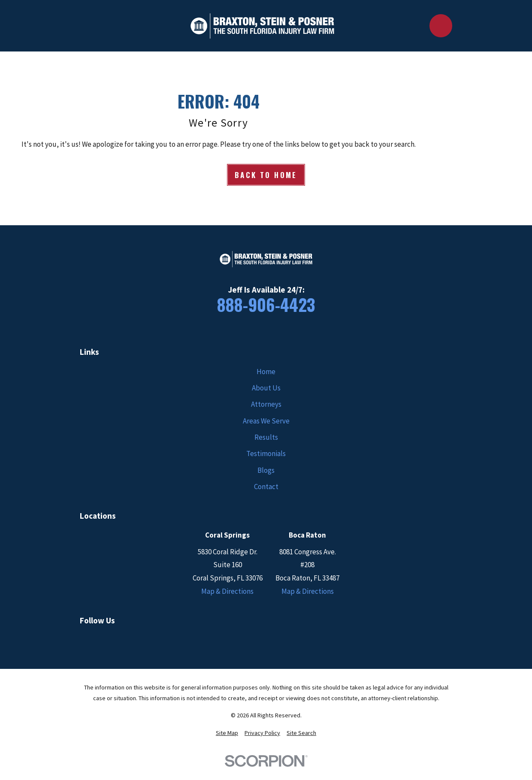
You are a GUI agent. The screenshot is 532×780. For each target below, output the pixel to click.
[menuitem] (227, 733)
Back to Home (266, 175)
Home (266, 372)
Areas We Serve (266, 421)
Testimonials (266, 453)
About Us (266, 388)
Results (266, 437)
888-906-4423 (266, 304)
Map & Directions (227, 591)
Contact (266, 487)
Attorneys (266, 404)
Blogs (266, 470)
